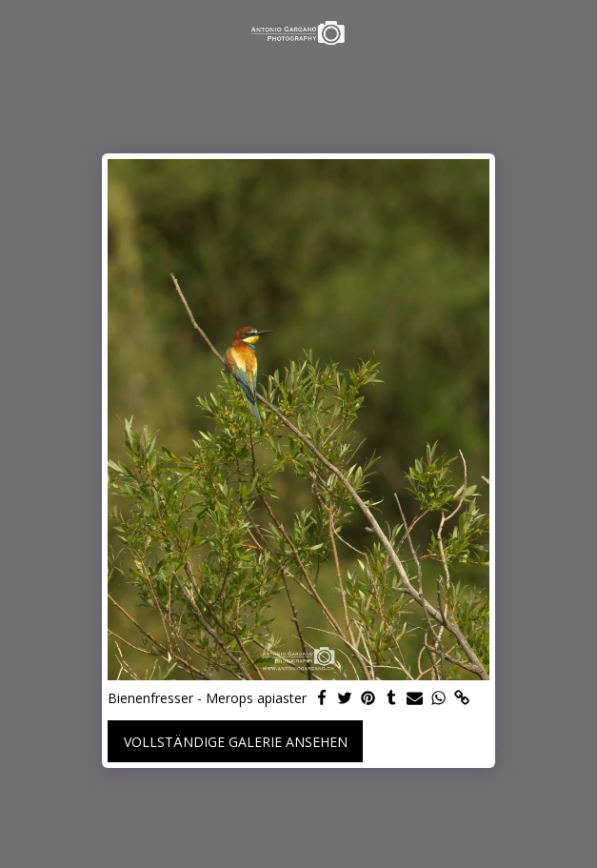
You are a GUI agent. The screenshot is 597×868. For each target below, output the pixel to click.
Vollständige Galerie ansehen (236, 742)
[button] (21, 32)
